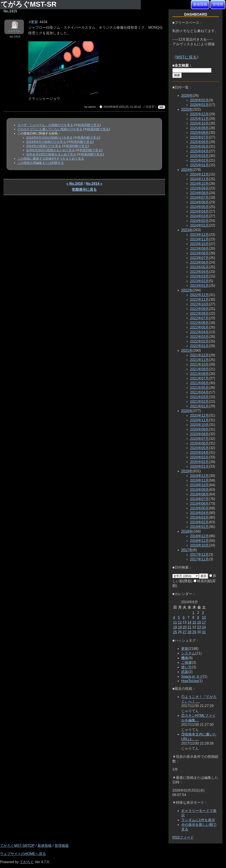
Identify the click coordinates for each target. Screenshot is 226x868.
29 (194, 632)
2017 (187, 550)
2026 (187, 95)
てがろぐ (27, 862)
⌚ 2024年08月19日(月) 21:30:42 (120, 107)
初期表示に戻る (84, 190)
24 (204, 627)
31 (204, 632)
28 (189, 632)
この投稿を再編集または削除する (41, 163)
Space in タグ (192, 676)
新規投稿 (200, 4)
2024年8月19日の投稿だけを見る (49, 138)
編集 (162, 107)
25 (175, 632)
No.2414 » (94, 184)
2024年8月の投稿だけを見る (46, 142)
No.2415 (15, 37)
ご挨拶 (186, 663)
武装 (185, 672)
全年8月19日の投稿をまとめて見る (51, 150)
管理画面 (62, 846)
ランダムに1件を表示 (198, 820)
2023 (187, 230)
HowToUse (190, 681)
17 (204, 622)
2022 (187, 290)
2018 (187, 531)
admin (92, 107)
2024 (187, 170)
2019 (187, 471)
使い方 (186, 667)
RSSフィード (183, 837)
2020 (187, 411)
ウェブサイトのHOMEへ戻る (23, 854)
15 (194, 622)
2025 (187, 109)
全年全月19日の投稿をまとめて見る (51, 154)
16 (199, 622)
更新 (185, 649)
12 (180, 622)
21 (189, 627)
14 (189, 622)
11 (175, 622)
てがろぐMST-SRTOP (17, 846)
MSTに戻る (186, 57)
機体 (185, 658)
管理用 (218, 4)
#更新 (33, 22)
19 (180, 627)
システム (188, 653)
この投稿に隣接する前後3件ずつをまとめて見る (51, 159)
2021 (187, 351)
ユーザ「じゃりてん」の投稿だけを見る (45, 125)
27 (185, 632)
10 (204, 617)
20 (185, 627)
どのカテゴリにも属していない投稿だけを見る (50, 129)
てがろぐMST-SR (30, 4)
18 (175, 627)
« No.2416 (75, 184)
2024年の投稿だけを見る (44, 146)
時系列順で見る (89, 125)
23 (199, 627)
